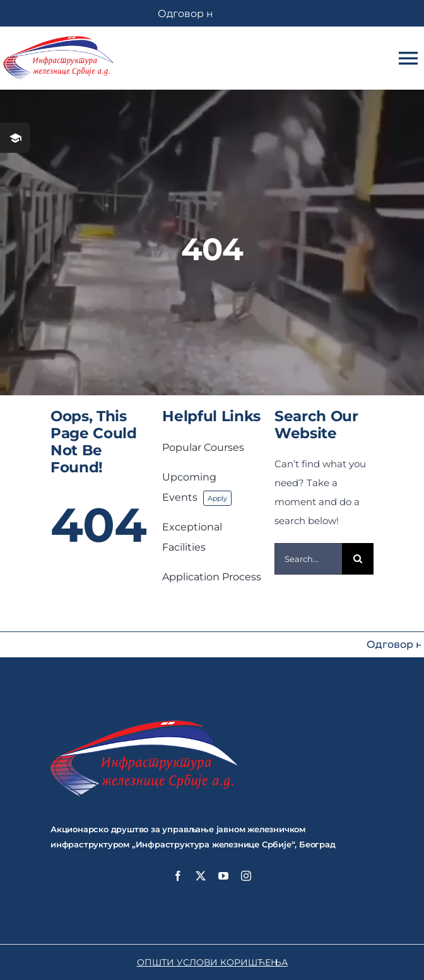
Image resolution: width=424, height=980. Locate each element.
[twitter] (201, 876)
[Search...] (308, 559)
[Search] (358, 559)
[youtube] (223, 876)
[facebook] (178, 876)
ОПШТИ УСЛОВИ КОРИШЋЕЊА (212, 962)
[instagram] (246, 876)
